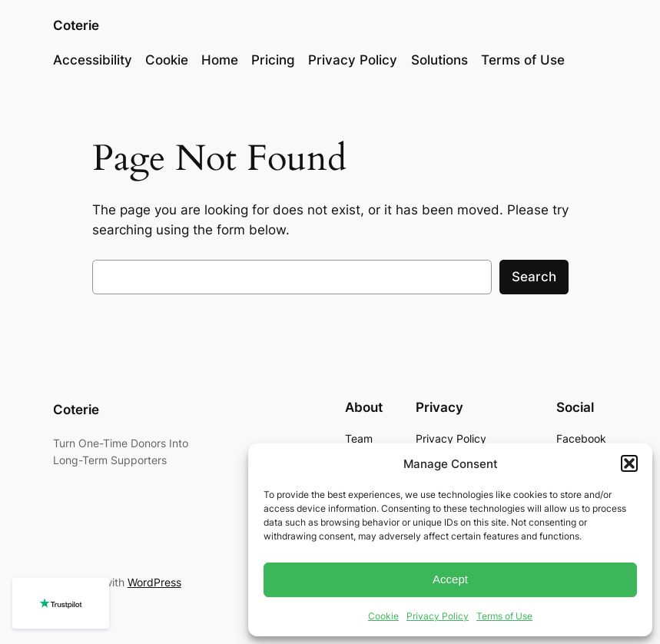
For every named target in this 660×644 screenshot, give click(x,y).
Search (534, 277)
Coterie (76, 25)
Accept (450, 579)
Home (220, 60)
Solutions (439, 60)
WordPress (154, 582)
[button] (629, 463)
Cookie (383, 616)
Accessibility (93, 60)
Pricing (273, 60)
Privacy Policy (438, 616)
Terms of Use (504, 616)
